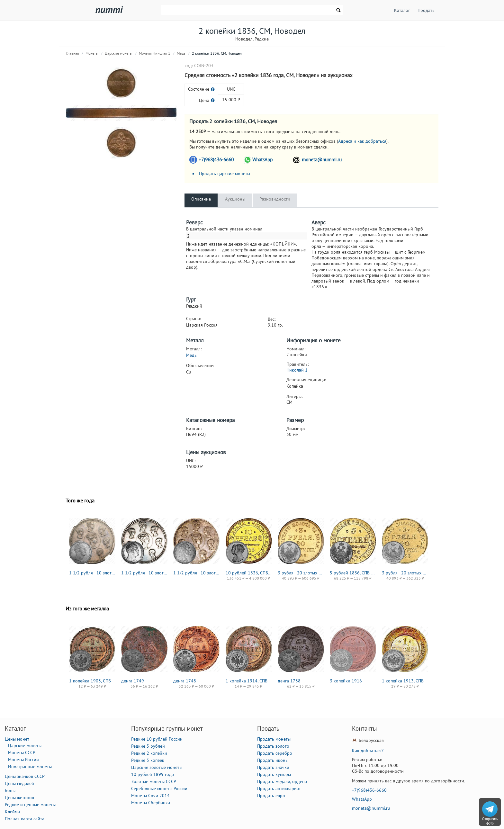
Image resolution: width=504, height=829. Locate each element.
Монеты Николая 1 (155, 53)
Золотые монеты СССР (154, 781)
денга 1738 (289, 681)
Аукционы (235, 199)
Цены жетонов (19, 797)
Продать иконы (273, 760)
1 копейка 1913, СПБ (403, 681)
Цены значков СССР (25, 776)
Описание (201, 199)
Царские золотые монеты (157, 767)
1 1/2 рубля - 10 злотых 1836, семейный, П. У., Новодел (92, 573)
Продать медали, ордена (282, 781)
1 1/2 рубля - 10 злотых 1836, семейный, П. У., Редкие (196, 573)
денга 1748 (185, 681)
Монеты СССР (22, 752)
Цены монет (17, 739)
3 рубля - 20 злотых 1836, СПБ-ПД (301, 573)
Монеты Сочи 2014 (150, 796)
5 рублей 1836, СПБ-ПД (353, 573)
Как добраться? (368, 751)
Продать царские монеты (225, 174)
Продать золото (273, 746)
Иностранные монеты (30, 767)
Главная (73, 53)
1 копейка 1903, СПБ (90, 681)
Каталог (402, 10)
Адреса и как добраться (362, 141)
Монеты (92, 53)
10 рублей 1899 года (153, 774)
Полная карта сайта (25, 819)
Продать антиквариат (279, 788)
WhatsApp (262, 160)
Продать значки (273, 767)
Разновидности (275, 199)
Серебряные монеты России (159, 788)
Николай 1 (297, 370)
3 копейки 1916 (346, 681)
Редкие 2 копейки (149, 753)
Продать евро (271, 796)
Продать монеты (274, 739)
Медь (181, 53)
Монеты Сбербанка (151, 803)
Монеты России (23, 760)
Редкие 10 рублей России (157, 739)
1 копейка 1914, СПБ (247, 681)
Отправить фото (490, 821)
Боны (10, 790)
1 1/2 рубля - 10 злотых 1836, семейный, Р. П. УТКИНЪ (144, 573)
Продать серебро (275, 753)
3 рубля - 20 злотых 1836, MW (405, 573)
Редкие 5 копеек (148, 760)
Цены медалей (19, 783)
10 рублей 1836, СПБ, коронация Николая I (249, 573)
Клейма (12, 812)
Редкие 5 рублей (148, 746)
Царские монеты (119, 53)
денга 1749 (133, 681)
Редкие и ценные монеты (30, 805)
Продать (426, 10)
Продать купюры (274, 774)
